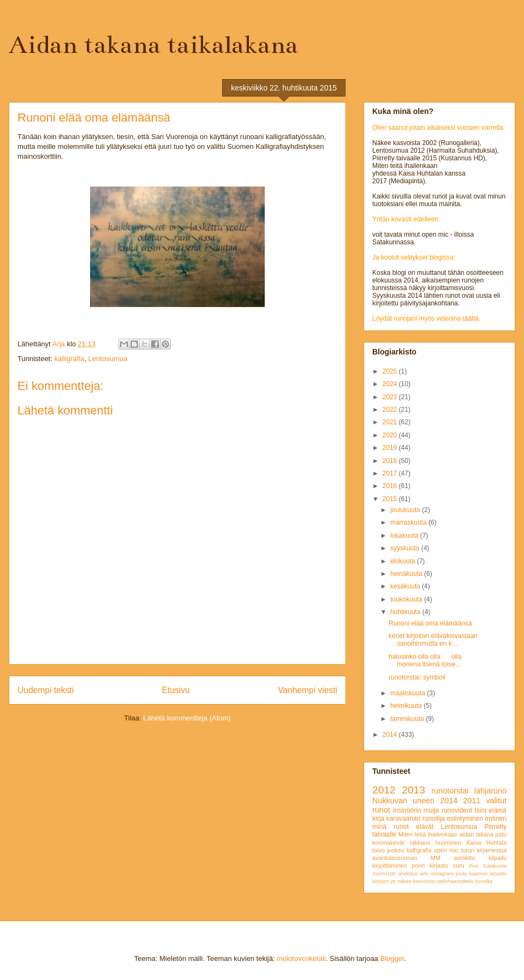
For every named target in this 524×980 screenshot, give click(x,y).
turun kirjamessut (484, 850)
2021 (391, 422)
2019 (391, 448)
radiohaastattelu (455, 881)
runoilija (434, 819)
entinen (496, 819)
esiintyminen (465, 819)
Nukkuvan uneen (403, 801)
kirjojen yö (384, 881)
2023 (391, 397)
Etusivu (176, 690)
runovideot (457, 810)
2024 (391, 384)
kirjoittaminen (390, 865)
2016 (391, 486)
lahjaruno (490, 791)
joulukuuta (406, 510)
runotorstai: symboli (417, 677)
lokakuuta (405, 536)
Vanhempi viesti (308, 690)
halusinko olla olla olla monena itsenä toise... (425, 660)
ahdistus (408, 873)
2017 (391, 473)
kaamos (479, 873)
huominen (448, 843)
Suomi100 (384, 873)
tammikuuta (408, 719)
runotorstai (450, 791)
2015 (391, 499)
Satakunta (495, 866)
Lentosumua (108, 359)
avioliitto (464, 858)
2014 (391, 735)
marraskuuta (409, 522)
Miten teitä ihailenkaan (428, 834)
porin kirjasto (430, 865)
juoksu (395, 850)
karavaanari (403, 819)
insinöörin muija (416, 810)
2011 (472, 801)
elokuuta (404, 561)
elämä (498, 810)
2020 (391, 435)
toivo (379, 850)
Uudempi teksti (46, 690)
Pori (474, 866)
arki (424, 873)
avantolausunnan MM (406, 858)
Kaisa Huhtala (486, 843)
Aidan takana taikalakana (153, 45)
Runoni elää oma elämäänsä (430, 623)
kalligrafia (69, 359)
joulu (461, 873)
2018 (391, 461)
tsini (480, 810)
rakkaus (420, 843)
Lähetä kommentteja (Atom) (187, 718)
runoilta (483, 881)
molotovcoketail (301, 958)
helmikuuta (407, 706)
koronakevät (388, 843)
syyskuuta (406, 548)
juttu (501, 834)
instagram (442, 873)
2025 (391, 371)
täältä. (471, 318)
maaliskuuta (409, 693)
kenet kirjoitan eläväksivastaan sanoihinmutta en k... (433, 640)
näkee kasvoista (416, 881)
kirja (378, 819)
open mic (446, 850)
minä (379, 827)
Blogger (392, 958)
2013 (413, 790)
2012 (384, 790)
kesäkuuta (406, 586)
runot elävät (413, 827)
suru (459, 865)
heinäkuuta (407, 574)
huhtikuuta (406, 612)
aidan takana (477, 834)
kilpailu (498, 858)
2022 (391, 410)
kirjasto (498, 873)
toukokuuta (407, 599)
